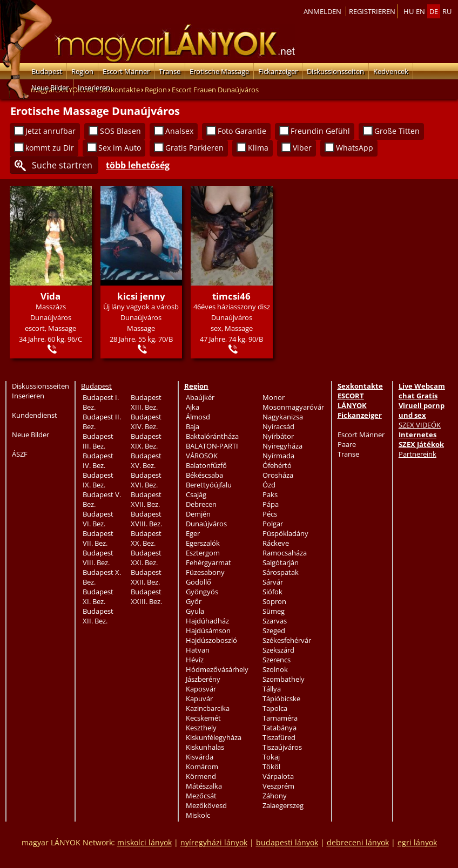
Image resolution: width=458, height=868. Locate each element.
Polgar (273, 524)
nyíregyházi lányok (214, 842)
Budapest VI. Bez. (98, 519)
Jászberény (203, 679)
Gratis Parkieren (194, 148)
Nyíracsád (278, 426)
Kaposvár (201, 689)
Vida (50, 296)
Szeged (274, 630)
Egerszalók (203, 543)
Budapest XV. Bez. (146, 460)
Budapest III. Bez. (98, 441)
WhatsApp (355, 148)
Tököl (271, 767)
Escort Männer (126, 71)
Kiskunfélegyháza (214, 737)
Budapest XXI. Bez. (146, 558)
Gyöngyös (202, 592)
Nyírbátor (278, 436)
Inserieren (94, 87)
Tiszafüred (279, 737)
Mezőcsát (201, 796)
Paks (270, 494)
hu (409, 11)
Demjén (198, 514)
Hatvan (198, 650)
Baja (193, 426)
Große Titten (397, 131)
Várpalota (278, 776)
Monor (274, 397)
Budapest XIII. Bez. (146, 402)
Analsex (179, 131)
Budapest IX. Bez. (98, 480)
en (420, 11)
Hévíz (195, 660)
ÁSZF (20, 454)
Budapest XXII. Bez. (146, 577)
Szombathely (284, 679)
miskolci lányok (144, 842)
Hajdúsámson (208, 630)
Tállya (272, 689)
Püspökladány (285, 533)
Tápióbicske (281, 699)
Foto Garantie (242, 131)
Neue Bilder (50, 87)
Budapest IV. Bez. (98, 460)
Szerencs (277, 660)
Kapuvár (199, 699)
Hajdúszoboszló (211, 640)
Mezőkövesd (206, 805)
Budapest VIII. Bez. (98, 558)
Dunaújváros (206, 524)
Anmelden (322, 11)
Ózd (269, 485)
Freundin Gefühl (320, 131)
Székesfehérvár (287, 640)
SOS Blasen (120, 131)
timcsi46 (231, 296)
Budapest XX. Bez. (146, 538)
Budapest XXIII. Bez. (146, 596)
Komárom (202, 767)
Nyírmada (278, 456)
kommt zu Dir (50, 148)
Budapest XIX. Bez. (146, 441)
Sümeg (274, 611)
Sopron (274, 601)
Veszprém (278, 786)
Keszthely (201, 728)
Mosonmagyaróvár (293, 407)
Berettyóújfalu (209, 485)
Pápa (271, 504)
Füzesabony (205, 572)
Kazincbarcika (208, 708)
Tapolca (275, 708)
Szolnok (275, 669)
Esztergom (203, 553)
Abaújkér (200, 397)
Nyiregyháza (282, 446)
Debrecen (201, 504)
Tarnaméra (280, 718)
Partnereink (417, 454)
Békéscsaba (204, 475)
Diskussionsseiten (335, 71)
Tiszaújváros (282, 747)
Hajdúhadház (207, 621)
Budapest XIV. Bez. (146, 422)
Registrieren (372, 11)
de (434, 11)
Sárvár (273, 582)
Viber (302, 148)
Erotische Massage (219, 71)
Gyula (195, 611)
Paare (347, 444)
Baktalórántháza (212, 436)
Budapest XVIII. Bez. (146, 519)
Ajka (193, 407)
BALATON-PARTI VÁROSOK (212, 451)
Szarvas (275, 621)
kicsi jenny (141, 296)
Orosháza (278, 475)
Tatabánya (279, 728)
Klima (258, 148)
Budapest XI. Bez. (98, 596)
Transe (170, 71)
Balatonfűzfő (206, 465)
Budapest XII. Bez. (98, 616)
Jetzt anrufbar (50, 131)
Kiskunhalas (205, 747)
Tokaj (271, 757)
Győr (194, 601)
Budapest (47, 71)
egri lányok (417, 842)
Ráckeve (276, 543)
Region (82, 71)
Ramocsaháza (285, 553)
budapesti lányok (287, 842)
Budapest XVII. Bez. (146, 499)
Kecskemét (203, 718)
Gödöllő (198, 582)
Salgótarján (281, 562)
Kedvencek (391, 71)
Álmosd (198, 417)
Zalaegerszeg (283, 805)
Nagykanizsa (283, 417)
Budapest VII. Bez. (98, 538)
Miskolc (198, 815)
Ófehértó (277, 465)
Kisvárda (200, 757)
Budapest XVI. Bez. (146, 480)
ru (447, 11)
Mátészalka (204, 786)
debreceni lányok (358, 842)
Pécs (270, 514)
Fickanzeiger (278, 71)
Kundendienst (35, 415)
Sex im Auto (120, 148)
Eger (193, 533)
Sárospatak (281, 572)
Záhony (275, 796)
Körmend (201, 776)
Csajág (196, 494)
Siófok (272, 592)
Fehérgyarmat (208, 562)
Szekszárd (278, 650)
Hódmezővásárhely (217, 669)
